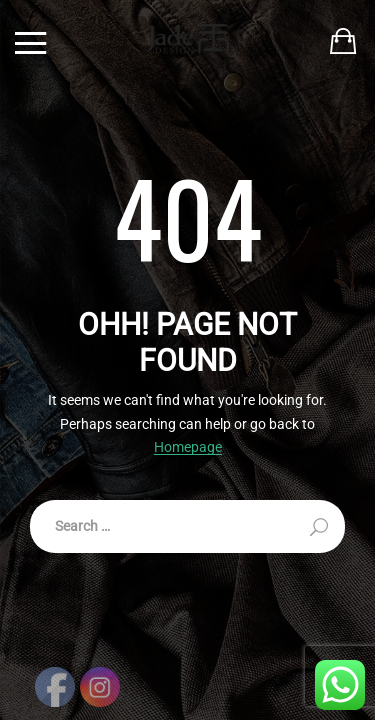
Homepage (188, 447)
